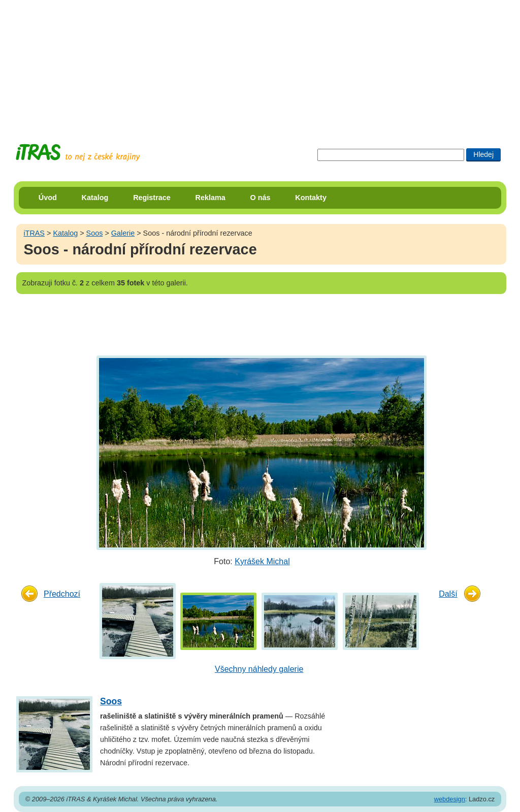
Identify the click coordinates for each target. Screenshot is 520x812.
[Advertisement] (260, 63)
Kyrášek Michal (262, 561)
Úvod (48, 198)
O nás (261, 198)
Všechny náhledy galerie (259, 669)
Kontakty (311, 198)
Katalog (95, 198)
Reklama (210, 198)
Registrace (152, 198)
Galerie (123, 233)
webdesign (450, 799)
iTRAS (34, 233)
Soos (95, 233)
